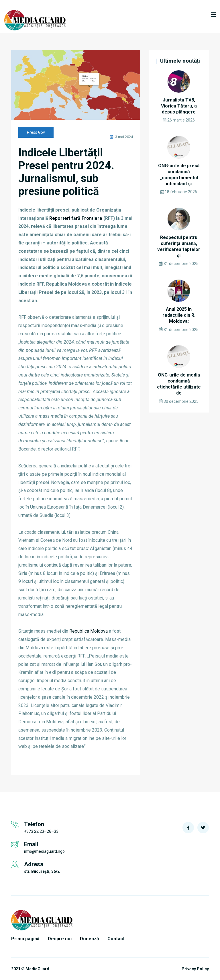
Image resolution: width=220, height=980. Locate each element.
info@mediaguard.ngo (44, 851)
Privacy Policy (195, 969)
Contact (116, 939)
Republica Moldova (89, 631)
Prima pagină (25, 939)
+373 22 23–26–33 (41, 831)
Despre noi (60, 939)
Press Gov (36, 132)
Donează (90, 939)
